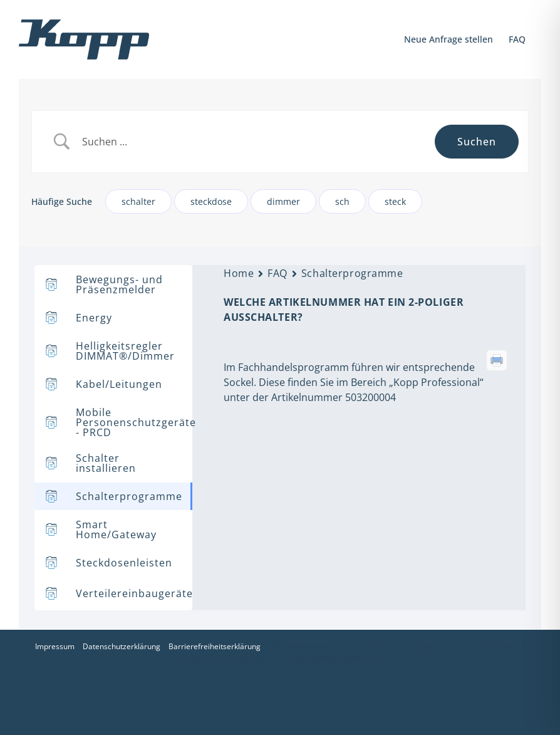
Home (239, 273)
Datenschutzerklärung (122, 646)
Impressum (55, 646)
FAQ (277, 273)
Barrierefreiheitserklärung (215, 646)
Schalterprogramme (352, 273)
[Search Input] (254, 142)
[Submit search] (477, 142)
